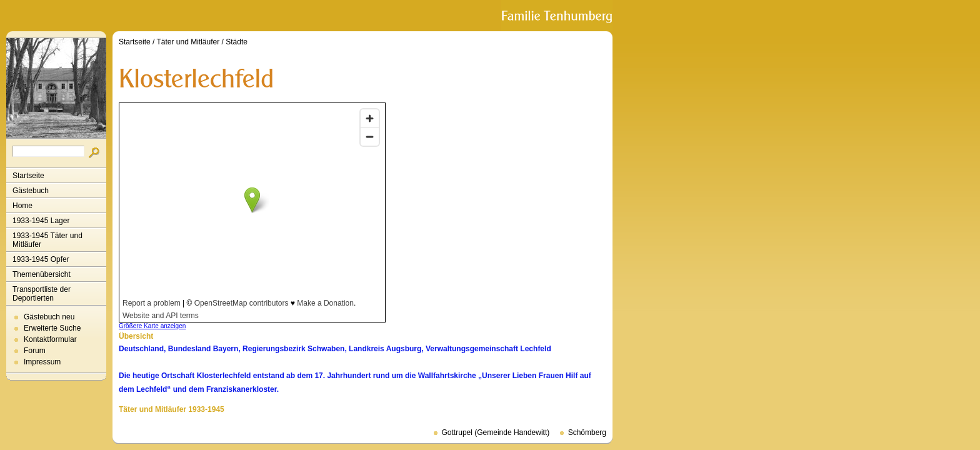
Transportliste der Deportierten (42, 294)
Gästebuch (31, 191)
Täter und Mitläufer (188, 42)
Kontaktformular (50, 339)
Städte (237, 42)
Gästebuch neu (49, 317)
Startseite (28, 176)
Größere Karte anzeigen (152, 326)
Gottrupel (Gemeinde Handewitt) (496, 432)
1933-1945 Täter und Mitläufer (47, 240)
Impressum (42, 362)
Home (22, 206)
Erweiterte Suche (52, 328)
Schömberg (587, 432)
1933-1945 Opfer (41, 259)
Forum (35, 351)
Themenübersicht (42, 274)
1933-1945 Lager (41, 221)
